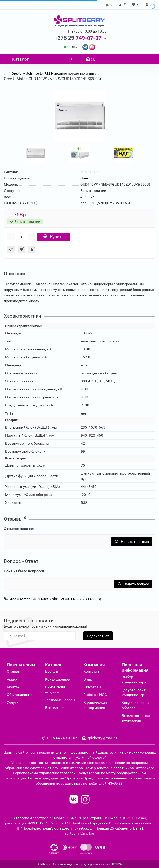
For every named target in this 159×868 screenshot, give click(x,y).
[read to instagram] (85, 800)
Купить (53, 237)
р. (109, 5)
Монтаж (14, 687)
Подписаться (98, 636)
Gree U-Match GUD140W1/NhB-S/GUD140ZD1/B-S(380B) (55, 599)
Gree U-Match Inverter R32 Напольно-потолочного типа (54, 73)
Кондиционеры (58, 679)
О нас (88, 679)
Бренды (52, 671)
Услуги (13, 702)
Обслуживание (19, 695)
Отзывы (14, 671)
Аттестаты (92, 687)
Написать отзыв (132, 542)
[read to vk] (74, 800)
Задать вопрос (133, 584)
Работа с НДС (95, 695)
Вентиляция (55, 708)
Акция (12, 679)
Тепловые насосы (60, 700)
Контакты (92, 671)
